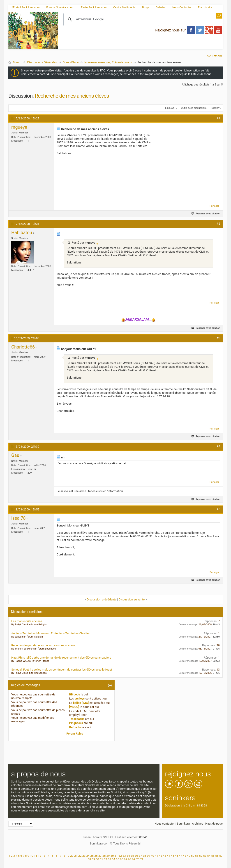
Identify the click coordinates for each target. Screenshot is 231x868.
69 (134, 859)
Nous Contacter (182, 7)
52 (201, 856)
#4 (218, 446)
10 (31, 856)
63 (110, 859)
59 (93, 859)
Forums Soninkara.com (60, 7)
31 (116, 856)
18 (64, 856)
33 (124, 856)
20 (72, 856)
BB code (75, 694)
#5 (218, 509)
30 (112, 856)
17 (60, 856)
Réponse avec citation (206, 214)
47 (181, 856)
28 (104, 856)
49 (189, 856)
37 (140, 856)
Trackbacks (77, 719)
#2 (218, 224)
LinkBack (170, 108)
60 (97, 859)
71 (142, 859)
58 (89, 859)
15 (52, 856)
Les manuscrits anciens (27, 621)
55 (213, 856)
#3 (218, 338)
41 (156, 856)
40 (152, 856)
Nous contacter (165, 824)
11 (36, 856)
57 (221, 856)
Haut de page (214, 824)
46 (177, 856)
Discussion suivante (132, 599)
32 (120, 856)
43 (165, 856)
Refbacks (75, 727)
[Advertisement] (140, 45)
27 (100, 856)
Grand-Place (71, 62)
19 (68, 856)
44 (169, 856)
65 (118, 859)
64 (114, 859)
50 (193, 856)
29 (108, 856)
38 (144, 856)
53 (205, 856)
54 (209, 856)
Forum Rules (75, 734)
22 (80, 856)
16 (56, 856)
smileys (80, 698)
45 (173, 856)
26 (96, 856)
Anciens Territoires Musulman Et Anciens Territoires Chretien (51, 633)
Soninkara (183, 824)
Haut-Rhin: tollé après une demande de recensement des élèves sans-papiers (61, 658)
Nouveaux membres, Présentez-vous (108, 62)
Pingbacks (76, 723)
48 (185, 856)
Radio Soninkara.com (94, 7)
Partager (214, 206)
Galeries (161, 7)
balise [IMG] (81, 703)
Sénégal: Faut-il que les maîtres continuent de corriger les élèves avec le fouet (62, 670)
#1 (218, 118)
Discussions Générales (42, 62)
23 (84, 856)
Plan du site (205, 7)
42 (161, 856)
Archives (198, 824)
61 (101, 859)
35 (132, 856)
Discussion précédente (102, 599)
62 (105, 859)
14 (48, 856)
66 (121, 859)
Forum (17, 62)
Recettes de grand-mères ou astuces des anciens (43, 645)
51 (197, 856)
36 (136, 856)
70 (138, 859)
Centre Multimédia (124, 7)
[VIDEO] (74, 707)
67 (126, 859)
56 (217, 856)
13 (44, 856)
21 (76, 856)
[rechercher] (111, 19)
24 (88, 856)
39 (148, 856)
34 (128, 856)
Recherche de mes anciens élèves (72, 96)
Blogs (146, 7)
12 (40, 856)
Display (215, 108)
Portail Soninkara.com (26, 7)
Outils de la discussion (193, 108)
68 (130, 859)
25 (92, 856)
